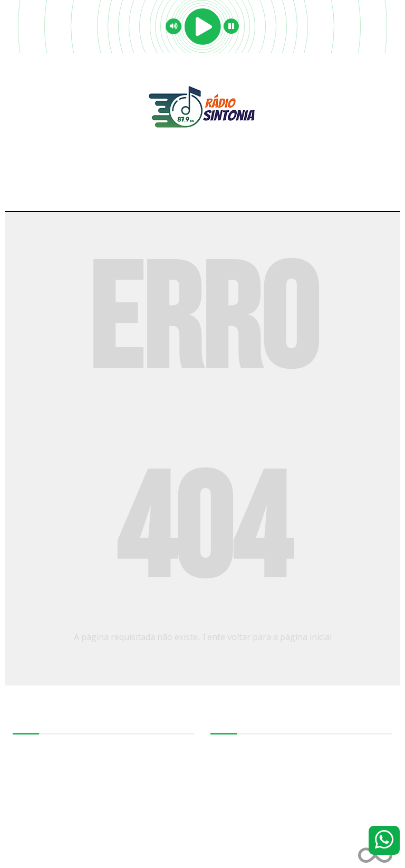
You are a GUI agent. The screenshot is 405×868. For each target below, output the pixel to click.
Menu (203, 190)
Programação (34, 770)
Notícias (25, 782)
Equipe (24, 759)
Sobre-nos (30, 747)
